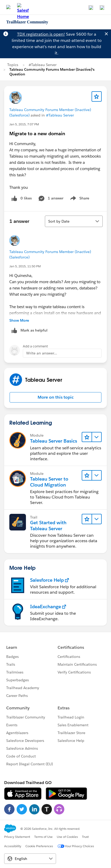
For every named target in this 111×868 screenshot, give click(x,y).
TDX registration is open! (41, 34)
